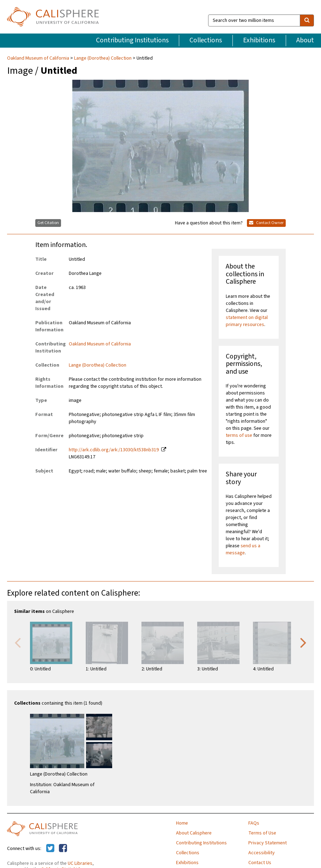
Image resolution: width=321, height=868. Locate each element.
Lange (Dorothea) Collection (103, 58)
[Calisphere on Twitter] (50, 849)
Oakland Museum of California (39, 58)
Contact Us (260, 863)
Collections (206, 40)
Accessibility (262, 853)
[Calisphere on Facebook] (63, 849)
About (305, 40)
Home (182, 823)
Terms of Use (262, 833)
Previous (18, 642)
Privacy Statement (268, 843)
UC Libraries (80, 863)
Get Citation (48, 223)
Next (303, 642)
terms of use (239, 435)
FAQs (254, 823)
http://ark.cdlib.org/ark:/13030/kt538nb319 (114, 450)
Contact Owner (266, 223)
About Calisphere (194, 833)
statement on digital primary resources (247, 321)
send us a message (243, 549)
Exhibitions (259, 40)
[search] (307, 20)
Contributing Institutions (132, 40)
